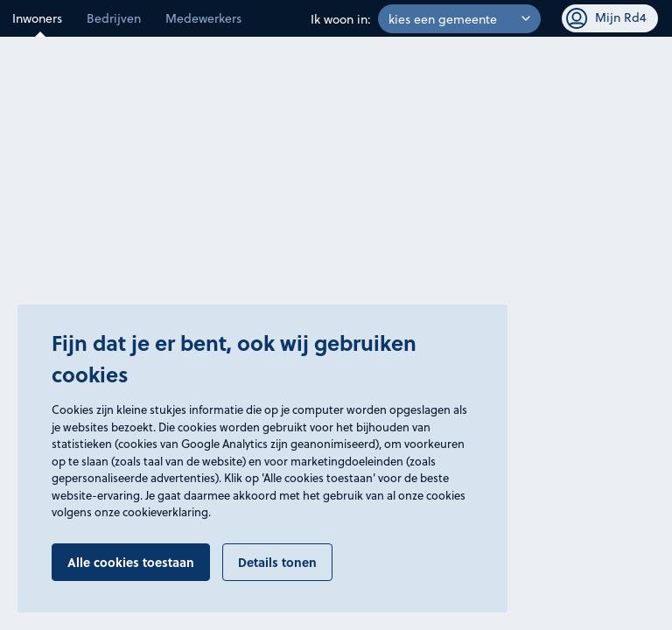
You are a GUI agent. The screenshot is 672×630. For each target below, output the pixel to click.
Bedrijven (114, 18)
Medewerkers (203, 18)
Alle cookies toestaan (131, 562)
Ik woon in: (341, 19)
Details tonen (277, 562)
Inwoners (37, 18)
